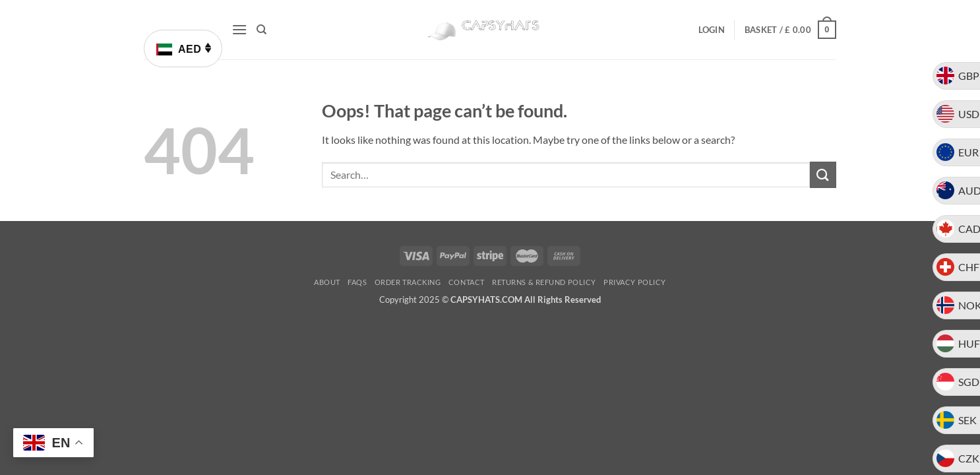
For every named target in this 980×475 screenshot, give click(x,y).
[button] (239, 29)
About (327, 282)
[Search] (261, 30)
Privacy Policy (635, 282)
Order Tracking (408, 282)
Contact (467, 282)
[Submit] (823, 174)
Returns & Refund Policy (544, 282)
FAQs (357, 282)
